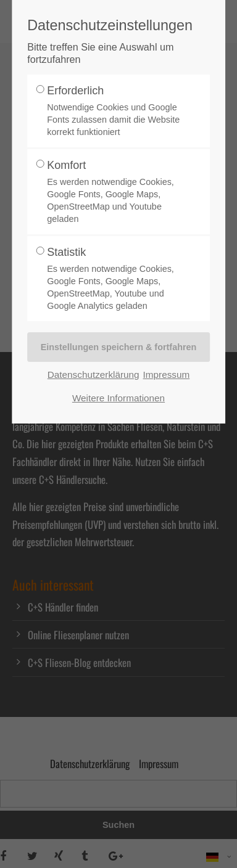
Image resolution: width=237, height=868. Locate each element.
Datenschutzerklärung (94, 375)
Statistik (115, 279)
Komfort (115, 192)
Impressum (167, 375)
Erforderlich (115, 111)
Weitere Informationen (118, 398)
